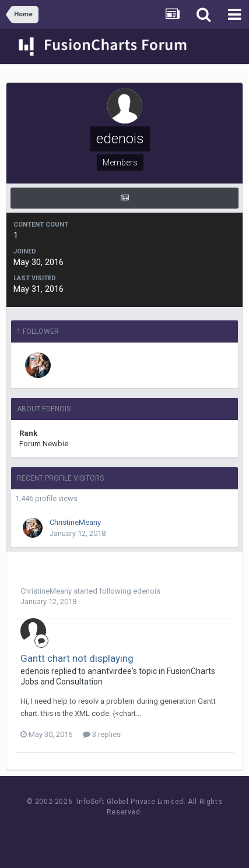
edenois (147, 591)
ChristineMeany (75, 522)
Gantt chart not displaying (77, 658)
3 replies (102, 734)
